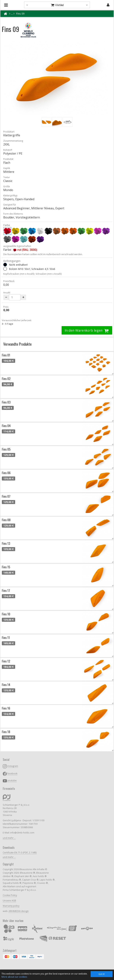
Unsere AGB (9, 901)
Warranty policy (11, 906)
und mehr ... (9, 838)
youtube (12, 780)
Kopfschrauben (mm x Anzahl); (19, 274)
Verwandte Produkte (17, 344)
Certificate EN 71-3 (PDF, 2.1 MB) (20, 853)
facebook (12, 774)
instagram (13, 766)
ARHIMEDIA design (19, 911)
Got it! (102, 974)
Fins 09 (20, 14)
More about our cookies (14, 977)
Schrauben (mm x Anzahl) (49, 274)
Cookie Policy (10, 895)
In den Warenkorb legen (87, 330)
